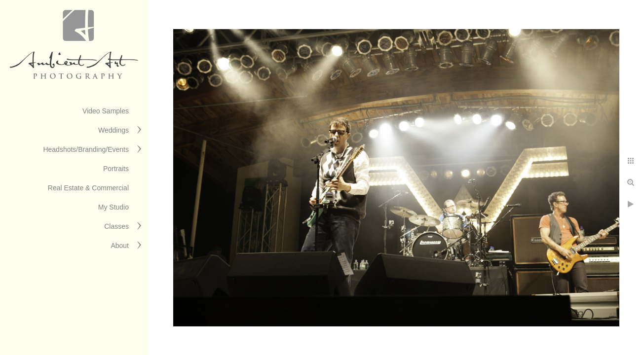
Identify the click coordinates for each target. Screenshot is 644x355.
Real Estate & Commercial (88, 188)
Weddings (114, 130)
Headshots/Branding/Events (86, 149)
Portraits (116, 169)
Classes (116, 226)
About (120, 246)
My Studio (114, 207)
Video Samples (106, 111)
